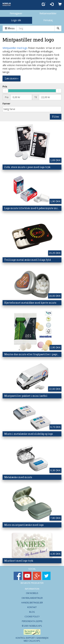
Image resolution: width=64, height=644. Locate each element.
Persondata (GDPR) (32, 621)
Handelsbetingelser (32, 603)
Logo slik (16, 20)
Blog (32, 612)
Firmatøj (48, 20)
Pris (5, 86)
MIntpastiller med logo (15, 48)
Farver (6, 104)
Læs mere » (12, 78)
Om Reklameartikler (32, 598)
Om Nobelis (32, 593)
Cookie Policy (32, 617)
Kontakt (32, 607)
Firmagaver (16, 13)
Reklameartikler (48, 13)
